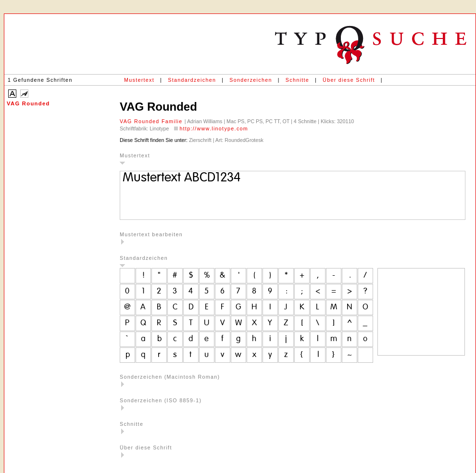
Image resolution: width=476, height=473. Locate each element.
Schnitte (297, 80)
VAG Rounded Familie (152, 121)
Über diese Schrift (349, 80)
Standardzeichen (192, 80)
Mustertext (139, 80)
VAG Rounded (28, 103)
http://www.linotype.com (214, 128)
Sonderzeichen (251, 80)
